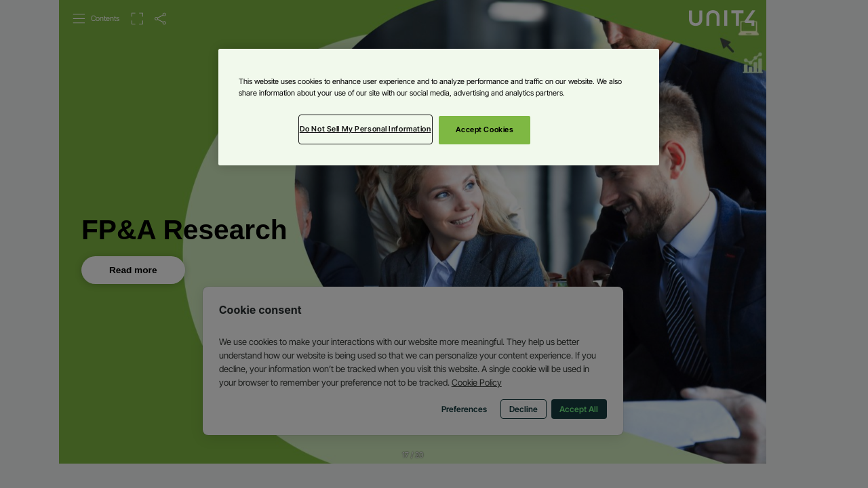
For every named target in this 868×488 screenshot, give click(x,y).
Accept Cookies (485, 129)
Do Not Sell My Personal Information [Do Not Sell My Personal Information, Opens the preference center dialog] (366, 129)
